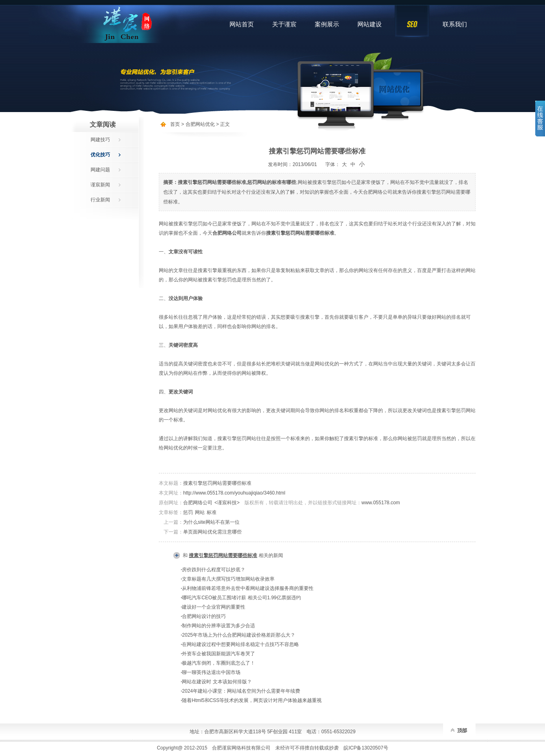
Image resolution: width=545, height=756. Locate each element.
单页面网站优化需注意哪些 (212, 532)
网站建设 (370, 24)
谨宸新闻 (100, 185)
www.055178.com (381, 503)
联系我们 (455, 24)
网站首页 (242, 24)
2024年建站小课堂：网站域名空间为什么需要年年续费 (241, 691)
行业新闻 (100, 200)
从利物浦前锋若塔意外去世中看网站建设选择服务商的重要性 (248, 588)
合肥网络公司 (198, 503)
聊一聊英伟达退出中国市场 (211, 672)
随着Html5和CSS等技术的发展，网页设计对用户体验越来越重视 (252, 700)
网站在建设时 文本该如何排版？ (217, 682)
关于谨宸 (284, 24)
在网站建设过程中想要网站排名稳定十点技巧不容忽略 (240, 644)
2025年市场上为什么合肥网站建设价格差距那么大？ (239, 635)
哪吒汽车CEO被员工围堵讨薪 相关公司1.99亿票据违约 (241, 598)
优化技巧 (100, 155)
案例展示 (327, 24)
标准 (212, 512)
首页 (175, 124)
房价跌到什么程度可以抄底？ (214, 570)
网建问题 (100, 170)
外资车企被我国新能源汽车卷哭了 (218, 654)
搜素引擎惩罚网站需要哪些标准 (217, 483)
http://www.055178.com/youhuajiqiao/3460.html (234, 493)
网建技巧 (100, 140)
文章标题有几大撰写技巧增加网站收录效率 (228, 579)
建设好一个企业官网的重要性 (214, 607)
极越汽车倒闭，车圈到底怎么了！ (218, 663)
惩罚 (188, 512)
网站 (200, 512)
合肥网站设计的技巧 (204, 616)
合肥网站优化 (200, 124)
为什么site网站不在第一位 (211, 522)
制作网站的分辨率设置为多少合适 (218, 626)
